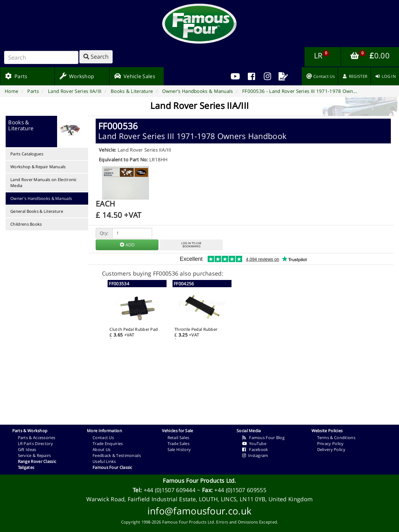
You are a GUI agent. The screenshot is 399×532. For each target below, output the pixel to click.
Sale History (179, 449)
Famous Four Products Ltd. (199, 481)
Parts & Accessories (37, 438)
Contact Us (103, 438)
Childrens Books (26, 224)
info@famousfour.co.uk (199, 511)
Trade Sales (178, 443)
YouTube (254, 443)
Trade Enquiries (108, 443)
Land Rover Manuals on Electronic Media (44, 183)
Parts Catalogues (27, 154)
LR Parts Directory (35, 443)
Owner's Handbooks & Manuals (41, 198)
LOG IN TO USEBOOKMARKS (191, 245)
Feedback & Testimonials (117, 455)
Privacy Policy (330, 443)
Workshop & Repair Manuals (38, 167)
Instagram (255, 455)
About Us (101, 449)
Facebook (255, 449)
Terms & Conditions (336, 438)
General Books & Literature (37, 211)
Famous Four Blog (263, 438)
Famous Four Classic (112, 467)
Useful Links (104, 461)
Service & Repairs (35, 455)
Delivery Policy (331, 449)
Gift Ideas (27, 449)
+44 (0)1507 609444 (170, 490)
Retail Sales (178, 438)
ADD (127, 245)
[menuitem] (251, 76)
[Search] (41, 57)
